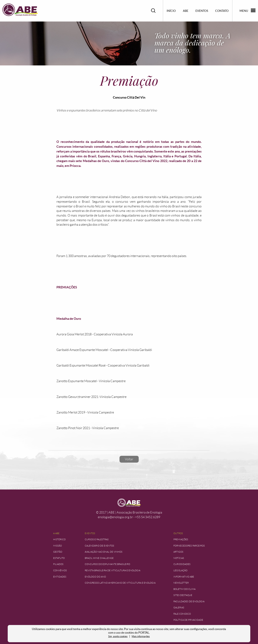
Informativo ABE (184, 577)
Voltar (129, 459)
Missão (58, 546)
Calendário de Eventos (99, 546)
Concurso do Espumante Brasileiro (107, 564)
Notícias (179, 558)
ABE (186, 11)
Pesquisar (153, 11)
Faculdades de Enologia (189, 601)
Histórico (59, 539)
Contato (222, 11)
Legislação (180, 570)
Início (171, 11)
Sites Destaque (183, 595)
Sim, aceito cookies (118, 636)
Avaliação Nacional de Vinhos (104, 552)
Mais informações (141, 636)
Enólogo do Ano (95, 577)
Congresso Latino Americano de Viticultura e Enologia (120, 583)
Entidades (60, 577)
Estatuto (59, 558)
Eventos (202, 11)
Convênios (60, 570)
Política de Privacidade (188, 620)
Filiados (58, 564)
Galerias (179, 608)
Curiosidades (182, 564)
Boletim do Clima (184, 589)
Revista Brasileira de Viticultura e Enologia (113, 570)
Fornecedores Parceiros (189, 546)
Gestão (58, 552)
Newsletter (181, 583)
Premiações (181, 539)
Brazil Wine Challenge (99, 558)
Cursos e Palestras (97, 539)
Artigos (178, 552)
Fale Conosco (182, 614)
